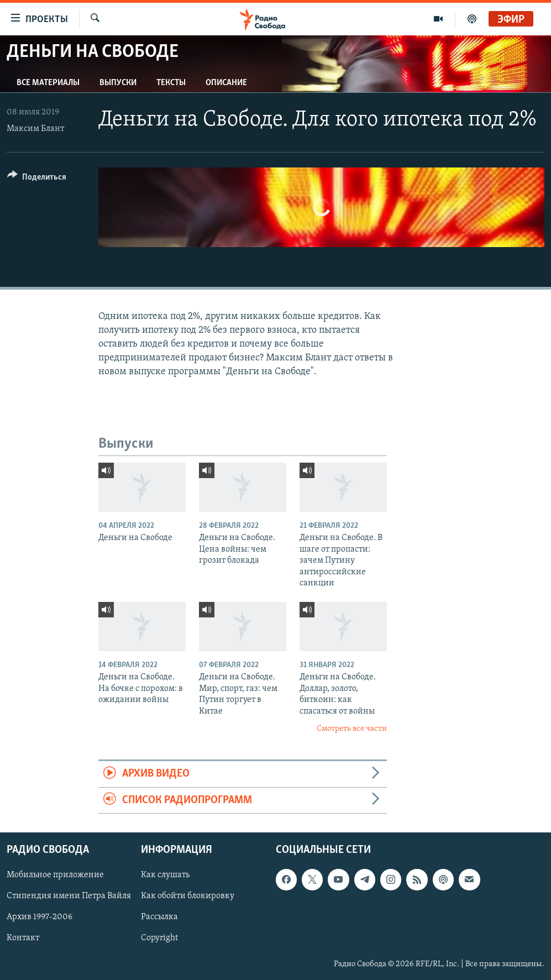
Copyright (159, 939)
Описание (226, 83)
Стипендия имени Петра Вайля (69, 896)
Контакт (23, 939)
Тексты (171, 83)
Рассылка (159, 917)
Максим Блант (35, 129)
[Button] (37, 179)
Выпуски (118, 83)
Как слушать (165, 875)
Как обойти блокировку (188, 896)
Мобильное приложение (55, 875)
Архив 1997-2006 (40, 917)
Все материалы (48, 83)
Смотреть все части (352, 729)
